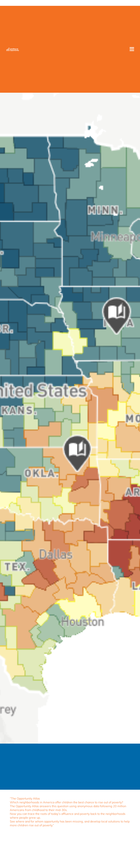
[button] (132, 49)
